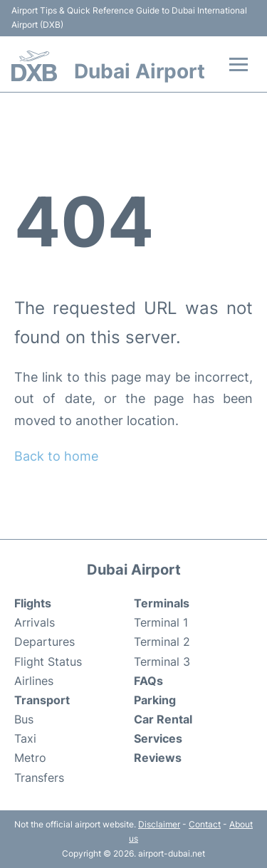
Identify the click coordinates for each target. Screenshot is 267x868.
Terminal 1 (161, 622)
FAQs (148, 681)
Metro (30, 758)
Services (158, 738)
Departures (44, 642)
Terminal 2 (162, 642)
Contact (205, 824)
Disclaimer (159, 824)
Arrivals (35, 622)
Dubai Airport (140, 71)
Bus (24, 719)
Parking (155, 700)
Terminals (162, 603)
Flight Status (48, 662)
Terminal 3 (162, 662)
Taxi (25, 738)
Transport (42, 700)
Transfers (39, 778)
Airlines (34, 681)
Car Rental (163, 719)
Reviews (158, 758)
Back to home (56, 456)
